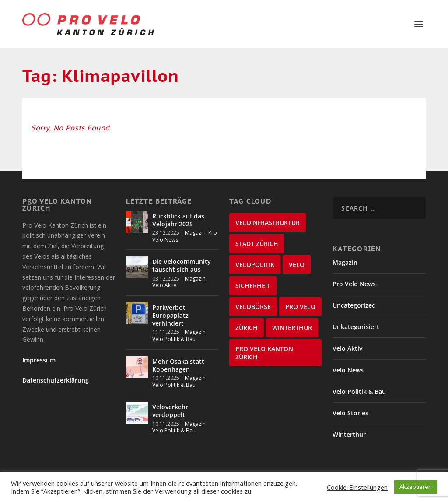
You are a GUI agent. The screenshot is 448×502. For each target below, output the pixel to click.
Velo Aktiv (164, 285)
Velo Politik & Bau (174, 339)
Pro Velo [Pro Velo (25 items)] (300, 307)
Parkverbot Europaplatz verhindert (170, 315)
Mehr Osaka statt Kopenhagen (178, 365)
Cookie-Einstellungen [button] (357, 487)
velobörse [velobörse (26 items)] (253, 307)
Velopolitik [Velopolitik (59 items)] (255, 265)
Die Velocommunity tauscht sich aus (182, 265)
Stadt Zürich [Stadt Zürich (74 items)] (257, 244)
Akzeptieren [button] (416, 487)
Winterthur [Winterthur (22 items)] (292, 328)
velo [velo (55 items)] (297, 265)
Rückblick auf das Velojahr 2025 (178, 220)
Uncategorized (354, 305)
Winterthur (349, 434)
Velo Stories (350, 413)
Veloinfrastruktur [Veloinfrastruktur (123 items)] (268, 223)
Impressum (39, 360)
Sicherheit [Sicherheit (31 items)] (253, 286)
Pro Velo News (354, 284)
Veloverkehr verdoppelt (170, 411)
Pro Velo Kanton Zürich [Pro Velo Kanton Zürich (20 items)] (264, 353)
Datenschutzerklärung (56, 380)
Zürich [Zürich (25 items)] (247, 328)
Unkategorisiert (356, 327)
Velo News (348, 370)
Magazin (195, 233)
